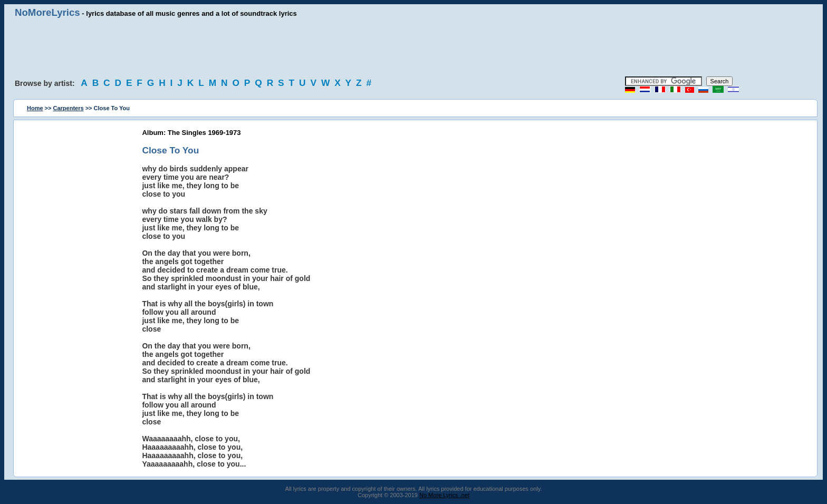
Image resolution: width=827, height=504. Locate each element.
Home (35, 108)
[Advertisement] (413, 47)
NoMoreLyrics (47, 12)
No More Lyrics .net (444, 495)
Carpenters (69, 108)
